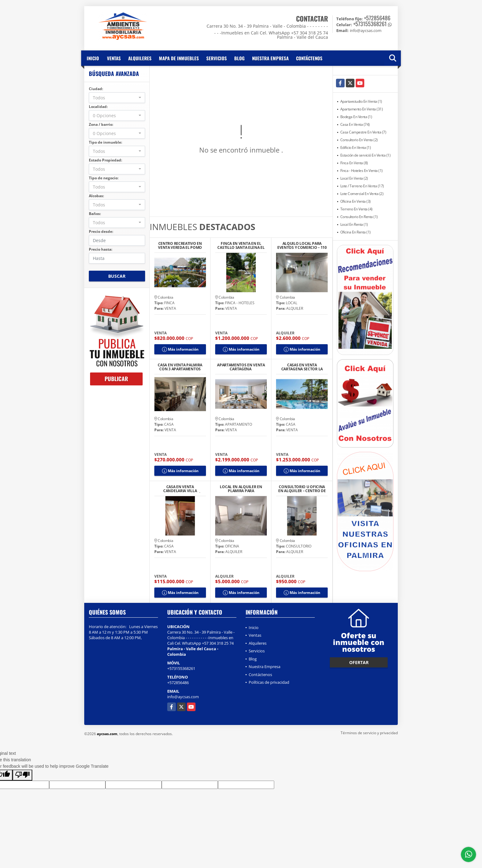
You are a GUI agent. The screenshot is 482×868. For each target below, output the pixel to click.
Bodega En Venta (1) (356, 117)
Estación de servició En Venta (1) (365, 155)
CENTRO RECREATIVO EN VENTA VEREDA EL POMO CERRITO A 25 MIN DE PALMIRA (180, 245)
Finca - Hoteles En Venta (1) (361, 171)
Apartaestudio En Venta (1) (361, 101)
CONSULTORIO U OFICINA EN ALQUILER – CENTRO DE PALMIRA (302, 489)
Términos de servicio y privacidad (369, 733)
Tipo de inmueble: (105, 142)
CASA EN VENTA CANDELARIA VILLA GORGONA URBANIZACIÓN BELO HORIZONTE (180, 489)
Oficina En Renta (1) (356, 232)
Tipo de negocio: (104, 178)
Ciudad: (96, 89)
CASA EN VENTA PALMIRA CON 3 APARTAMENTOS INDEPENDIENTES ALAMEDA (180, 367)
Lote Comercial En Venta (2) (362, 194)
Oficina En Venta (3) (356, 201)
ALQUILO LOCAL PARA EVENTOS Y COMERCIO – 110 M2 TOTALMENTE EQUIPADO (302, 245)
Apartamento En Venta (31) (362, 109)
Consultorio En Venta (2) (359, 140)
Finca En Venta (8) (354, 163)
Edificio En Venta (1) (356, 147)
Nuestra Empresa (270, 58)
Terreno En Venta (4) (356, 209)
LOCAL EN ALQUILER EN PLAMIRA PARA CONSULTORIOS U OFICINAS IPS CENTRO (241, 489)
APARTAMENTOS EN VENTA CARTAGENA (241, 367)
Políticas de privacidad (269, 682)
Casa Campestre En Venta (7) (363, 132)
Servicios (217, 58)
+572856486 (377, 18)
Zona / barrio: (101, 124)
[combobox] (117, 98)
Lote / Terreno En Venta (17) (362, 186)
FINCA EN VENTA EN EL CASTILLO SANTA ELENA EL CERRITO (241, 245)
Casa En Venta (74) (355, 124)
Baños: (95, 214)
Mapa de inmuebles (179, 58)
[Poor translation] (22, 775)
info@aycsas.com (183, 697)
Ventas (114, 58)
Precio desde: (101, 231)
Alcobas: (96, 196)
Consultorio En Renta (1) (359, 217)
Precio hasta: (101, 249)
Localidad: (98, 107)
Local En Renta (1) (354, 224)
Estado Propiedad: (105, 160)
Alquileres (140, 58)
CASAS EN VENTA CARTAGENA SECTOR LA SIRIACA (302, 367)
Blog (239, 58)
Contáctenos (309, 58)
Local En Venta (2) (354, 178)
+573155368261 (370, 24)
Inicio (93, 58)
